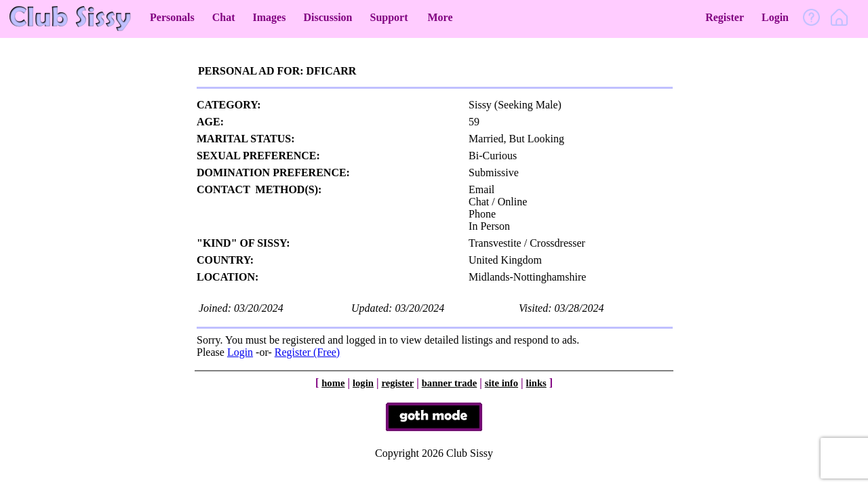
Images (270, 17)
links (536, 383)
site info (501, 383)
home (333, 383)
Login (775, 17)
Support (389, 17)
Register (725, 17)
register (397, 383)
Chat (224, 17)
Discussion (328, 17)
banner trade (450, 383)
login (363, 383)
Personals (172, 17)
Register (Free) (307, 352)
